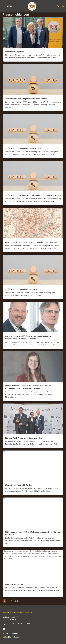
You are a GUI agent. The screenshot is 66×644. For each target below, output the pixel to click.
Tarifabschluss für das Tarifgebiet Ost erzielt (22, 289)
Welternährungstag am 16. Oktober (19, 485)
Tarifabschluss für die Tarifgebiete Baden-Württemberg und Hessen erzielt (33, 195)
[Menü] (8, 6)
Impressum (6, 624)
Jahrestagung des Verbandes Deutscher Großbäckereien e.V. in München (32, 242)
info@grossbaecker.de (12, 637)
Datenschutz (15, 624)
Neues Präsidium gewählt (15, 52)
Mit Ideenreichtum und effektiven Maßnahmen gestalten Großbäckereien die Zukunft (32, 533)
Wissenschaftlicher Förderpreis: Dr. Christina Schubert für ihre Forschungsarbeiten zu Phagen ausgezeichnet (28, 387)
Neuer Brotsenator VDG (14, 584)
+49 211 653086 (10, 634)
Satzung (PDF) (26, 624)
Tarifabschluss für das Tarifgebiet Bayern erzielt (23, 148)
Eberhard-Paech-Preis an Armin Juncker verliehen (24, 438)
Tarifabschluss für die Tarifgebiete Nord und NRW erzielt (26, 99)
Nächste (18, 601)
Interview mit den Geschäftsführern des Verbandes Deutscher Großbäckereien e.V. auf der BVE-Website (28, 337)
